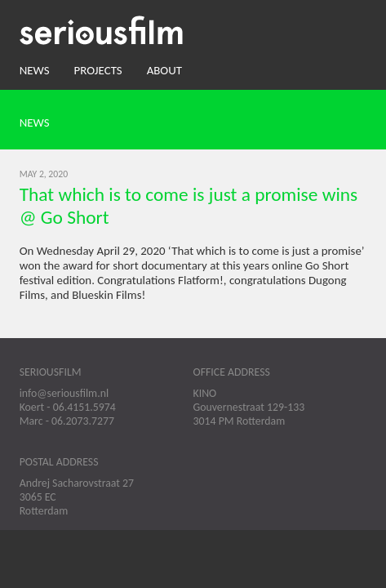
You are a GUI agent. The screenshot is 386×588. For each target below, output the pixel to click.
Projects (98, 70)
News (35, 70)
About (164, 70)
